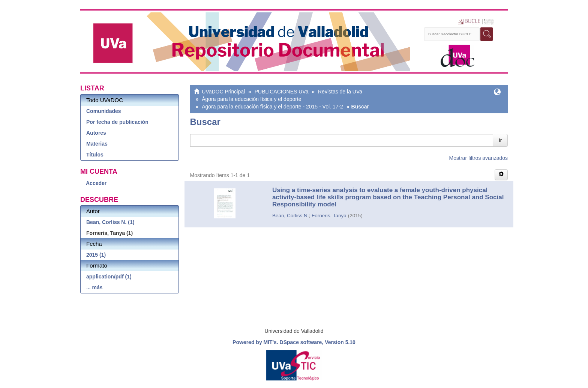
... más (94, 287)
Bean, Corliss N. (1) (110, 222)
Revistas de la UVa (340, 92)
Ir (500, 140)
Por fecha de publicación (117, 122)
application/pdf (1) (109, 277)
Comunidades (104, 111)
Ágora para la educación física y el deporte (251, 99)
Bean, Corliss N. (291, 216)
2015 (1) (96, 255)
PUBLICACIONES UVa (282, 92)
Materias (97, 144)
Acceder (96, 183)
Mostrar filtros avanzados (478, 158)
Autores (96, 133)
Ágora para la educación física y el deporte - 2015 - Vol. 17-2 (272, 107)
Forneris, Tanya (329, 216)
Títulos (95, 155)
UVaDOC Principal (223, 92)
